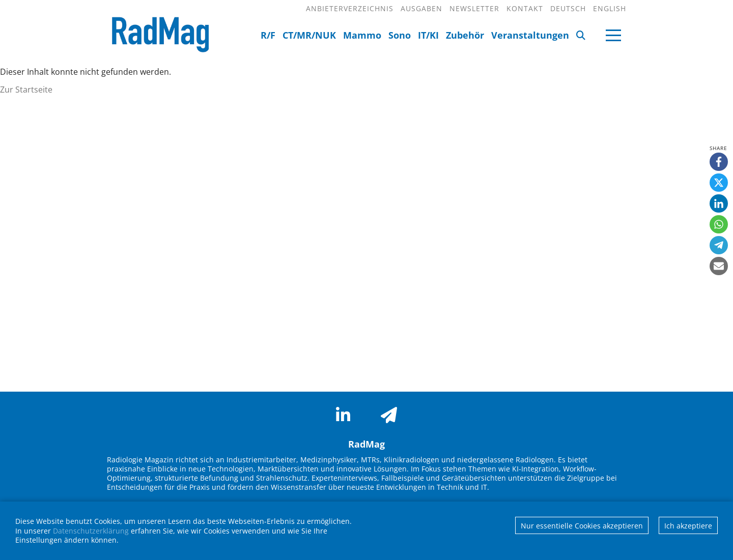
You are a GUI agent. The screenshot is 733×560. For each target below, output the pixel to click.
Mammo (362, 35)
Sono (400, 35)
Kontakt (525, 8)
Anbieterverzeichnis (350, 8)
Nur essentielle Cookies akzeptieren (582, 526)
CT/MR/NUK (309, 35)
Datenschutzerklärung (91, 531)
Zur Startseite (26, 90)
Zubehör (465, 35)
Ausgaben (421, 8)
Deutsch (568, 8)
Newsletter (474, 8)
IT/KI (428, 35)
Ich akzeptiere (688, 526)
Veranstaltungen (530, 35)
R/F (268, 35)
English (610, 8)
